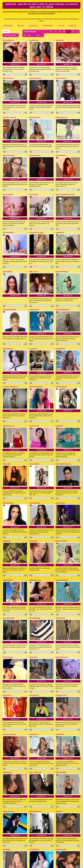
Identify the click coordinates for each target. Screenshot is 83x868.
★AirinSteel (7, 650)
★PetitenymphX (61, 363)
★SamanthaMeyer (62, 255)
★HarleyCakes (8, 614)
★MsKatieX (60, 219)
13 (60, 32)
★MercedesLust (61, 112)
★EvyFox (59, 758)
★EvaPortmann (35, 147)
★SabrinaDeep (61, 76)
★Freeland (6, 793)
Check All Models (30, 32)
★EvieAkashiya (8, 76)
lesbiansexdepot (48, 25)
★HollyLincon (34, 793)
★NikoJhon (33, 614)
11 (51, 32)
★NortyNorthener (9, 147)
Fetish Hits (40, 865)
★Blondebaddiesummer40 (65, 184)
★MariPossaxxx (35, 112)
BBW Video (21, 25)
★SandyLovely (61, 793)
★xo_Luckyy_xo (35, 721)
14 (64, 32)
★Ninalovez (33, 506)
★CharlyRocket (8, 40)
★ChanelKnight (35, 578)
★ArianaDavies (8, 758)
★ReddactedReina (9, 686)
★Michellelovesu (62, 614)
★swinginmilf (34, 650)
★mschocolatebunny (10, 363)
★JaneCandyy (34, 434)
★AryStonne (34, 686)
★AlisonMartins (35, 471)
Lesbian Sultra (33, 25)
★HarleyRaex (60, 471)
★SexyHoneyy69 (62, 542)
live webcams (38, 847)
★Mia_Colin (33, 255)
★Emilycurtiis (34, 291)
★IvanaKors (33, 327)
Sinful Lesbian (8, 25)
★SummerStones (35, 76)
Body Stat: (15, 62)
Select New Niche (11, 35)
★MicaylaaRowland (63, 291)
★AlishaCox (60, 686)
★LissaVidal (34, 184)
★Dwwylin (59, 399)
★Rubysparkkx (61, 721)
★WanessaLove (8, 399)
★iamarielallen (61, 147)
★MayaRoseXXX (9, 578)
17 (77, 32)
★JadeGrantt (34, 40)
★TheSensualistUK (10, 291)
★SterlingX (7, 506)
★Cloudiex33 (60, 578)
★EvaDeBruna (8, 471)
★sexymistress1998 (36, 219)
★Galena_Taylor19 (9, 112)
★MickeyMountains (36, 363)
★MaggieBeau (8, 327)
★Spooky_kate (61, 650)
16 (73, 32)
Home (6, 32)
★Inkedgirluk (60, 327)
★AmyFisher (7, 721)
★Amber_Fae (34, 399)
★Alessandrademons (63, 434)
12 (55, 32)
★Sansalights (8, 255)
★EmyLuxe (60, 40)
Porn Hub (61, 25)
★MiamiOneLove (35, 542)
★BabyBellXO (8, 542)
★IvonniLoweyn (61, 506)
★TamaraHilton (8, 219)
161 (38, 35)
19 (29, 35)
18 (25, 35)
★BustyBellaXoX (35, 758)
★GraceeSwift (8, 184)
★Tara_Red (7, 434)
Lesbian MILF (73, 25)
